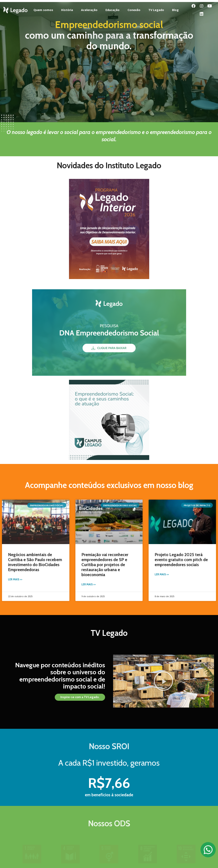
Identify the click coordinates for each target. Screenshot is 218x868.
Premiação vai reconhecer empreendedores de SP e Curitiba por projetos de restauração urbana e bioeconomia (105, 565)
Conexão (134, 10)
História (67, 10)
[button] (80, 697)
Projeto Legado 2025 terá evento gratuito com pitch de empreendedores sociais (181, 560)
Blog (175, 10)
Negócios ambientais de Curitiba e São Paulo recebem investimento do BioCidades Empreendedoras (35, 562)
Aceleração (89, 10)
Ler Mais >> (15, 579)
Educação (113, 10)
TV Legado (156, 10)
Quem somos (43, 10)
